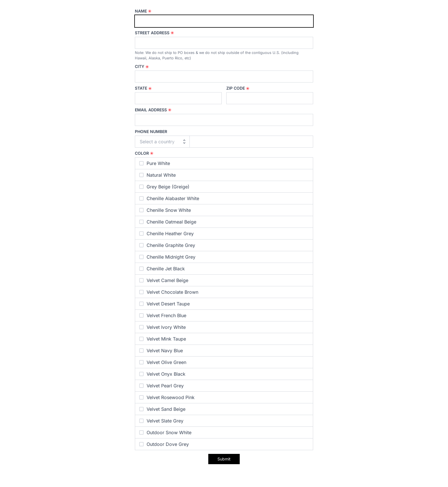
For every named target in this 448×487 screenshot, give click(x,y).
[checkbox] (224, 163)
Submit (224, 459)
